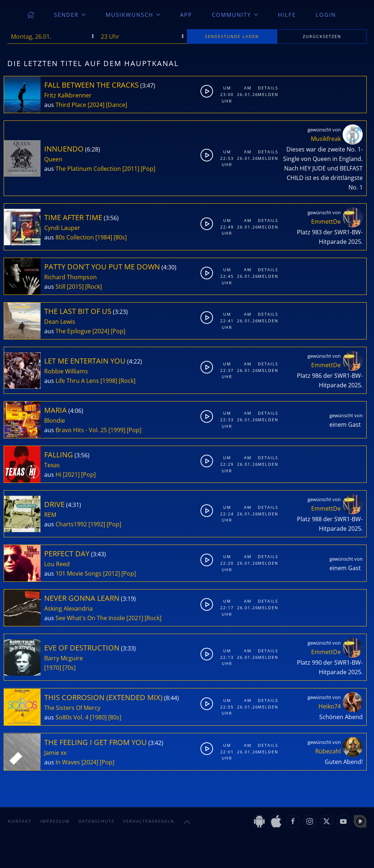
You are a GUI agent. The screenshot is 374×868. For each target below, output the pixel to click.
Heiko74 (330, 706)
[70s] (69, 668)
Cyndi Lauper (62, 228)
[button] (187, 822)
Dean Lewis (60, 322)
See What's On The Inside (90, 618)
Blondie (55, 420)
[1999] (117, 430)
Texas (52, 465)
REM (50, 515)
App (186, 15)
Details (267, 88)
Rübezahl (328, 751)
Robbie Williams (66, 371)
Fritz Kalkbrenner (68, 95)
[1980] (98, 717)
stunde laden (232, 36)
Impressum (55, 821)
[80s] (120, 237)
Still (60, 287)
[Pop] (148, 169)
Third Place (71, 105)
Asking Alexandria (68, 608)
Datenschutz (96, 821)
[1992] (97, 524)
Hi (58, 475)
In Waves (68, 762)
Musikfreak (326, 139)
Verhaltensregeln (149, 821)
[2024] (96, 105)
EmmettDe (326, 222)
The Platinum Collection (88, 169)
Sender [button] (70, 15)
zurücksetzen (322, 36)
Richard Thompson (70, 277)
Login (326, 15)
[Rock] (93, 287)
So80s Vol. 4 (72, 717)
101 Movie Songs (79, 573)
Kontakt (20, 821)
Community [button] (235, 15)
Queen (53, 159)
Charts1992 (71, 524)
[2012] (111, 573)
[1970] (53, 668)
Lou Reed (57, 564)
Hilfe (287, 15)
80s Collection (75, 237)
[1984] (104, 237)
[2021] (71, 475)
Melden (267, 94)
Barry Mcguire (64, 658)
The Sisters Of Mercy (72, 708)
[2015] (75, 287)
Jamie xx (55, 753)
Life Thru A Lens (77, 381)
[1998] (109, 381)
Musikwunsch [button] (133, 15)
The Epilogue (73, 331)
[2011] (131, 169)
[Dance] (117, 105)
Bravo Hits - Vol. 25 (81, 430)
